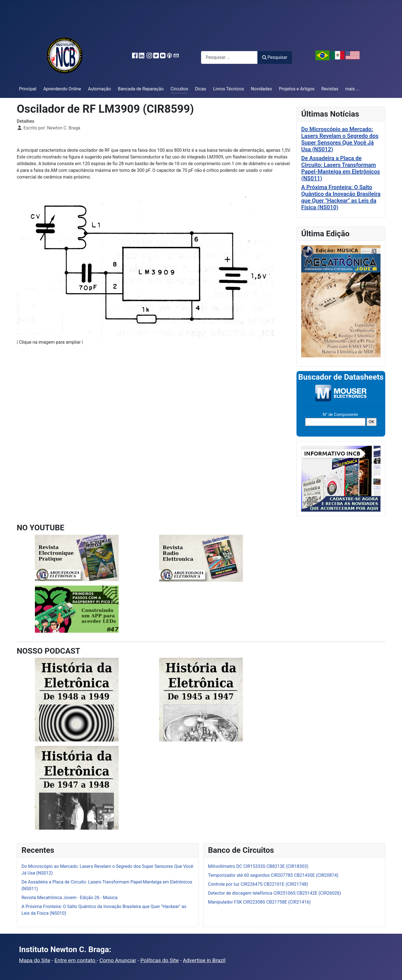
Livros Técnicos (228, 89)
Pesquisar (275, 57)
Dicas (201, 89)
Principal (28, 89)
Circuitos (179, 89)
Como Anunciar (118, 960)
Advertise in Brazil (204, 960)
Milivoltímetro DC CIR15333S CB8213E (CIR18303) (258, 866)
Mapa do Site (35, 960)
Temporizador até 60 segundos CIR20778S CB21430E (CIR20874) (273, 875)
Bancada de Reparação (141, 89)
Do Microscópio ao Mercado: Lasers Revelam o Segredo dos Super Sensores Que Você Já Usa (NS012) (340, 139)
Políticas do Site (160, 960)
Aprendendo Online (62, 89)
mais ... (352, 89)
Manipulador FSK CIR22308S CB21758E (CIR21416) (259, 902)
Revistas (330, 89)
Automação (99, 89)
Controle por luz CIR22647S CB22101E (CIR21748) (258, 884)
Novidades (262, 89)
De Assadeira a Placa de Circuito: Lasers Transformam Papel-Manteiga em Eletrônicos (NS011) (341, 168)
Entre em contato (76, 960)
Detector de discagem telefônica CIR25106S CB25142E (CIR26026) (275, 893)
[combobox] (229, 57)
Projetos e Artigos (297, 89)
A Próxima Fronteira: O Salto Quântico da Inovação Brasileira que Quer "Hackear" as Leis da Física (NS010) (341, 197)
